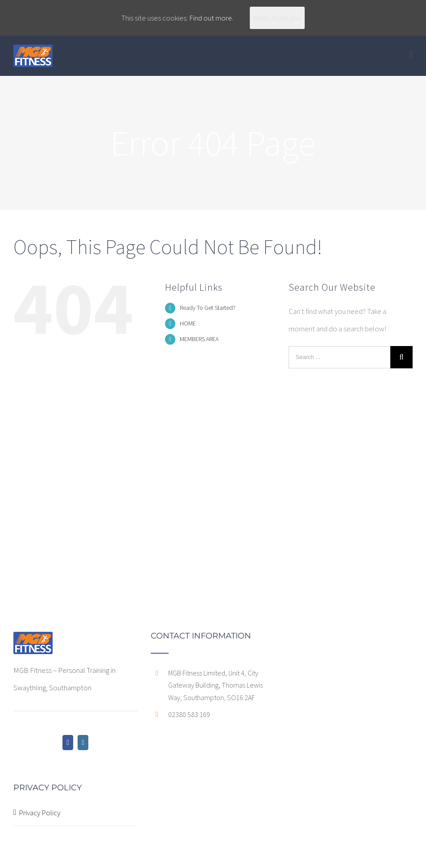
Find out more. (211, 18)
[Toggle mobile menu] (411, 55)
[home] (33, 640)
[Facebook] (68, 743)
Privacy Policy (39, 813)
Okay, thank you (277, 18)
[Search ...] (339, 357)
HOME (188, 323)
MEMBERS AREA (199, 339)
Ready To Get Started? (208, 308)
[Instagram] (83, 743)
